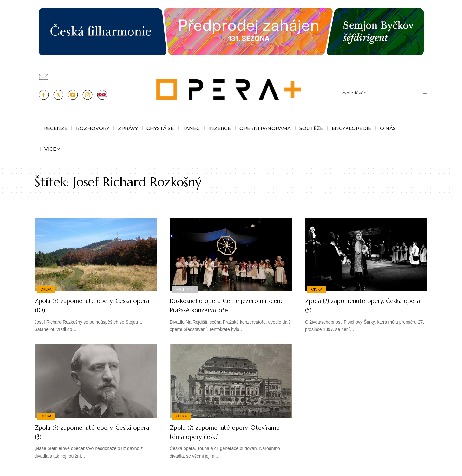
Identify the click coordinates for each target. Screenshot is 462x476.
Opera (47, 289)
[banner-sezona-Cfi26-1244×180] (231, 31)
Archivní (185, 289)
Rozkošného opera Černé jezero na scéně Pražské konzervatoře (227, 305)
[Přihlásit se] (427, 74)
